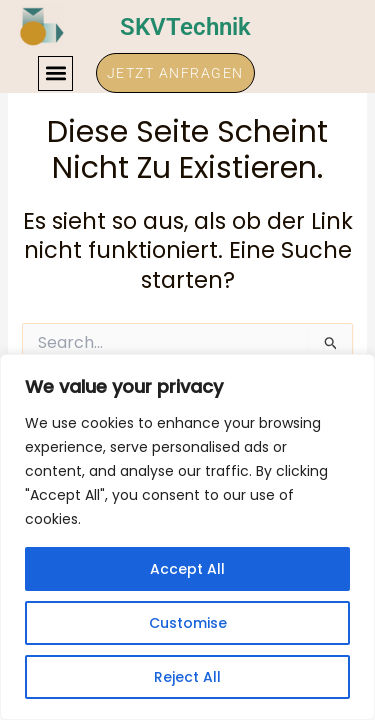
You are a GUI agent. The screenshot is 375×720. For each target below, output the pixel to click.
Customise (188, 623)
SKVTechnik (185, 27)
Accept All (187, 569)
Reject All (187, 677)
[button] (55, 73)
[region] (187, 537)
